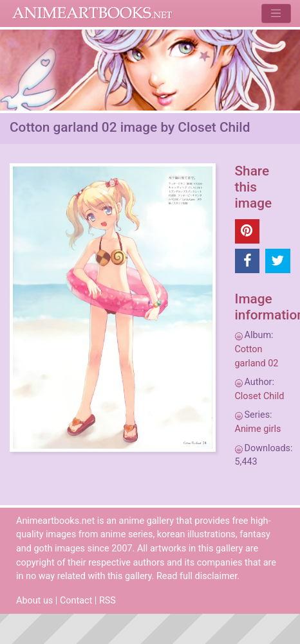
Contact (76, 601)
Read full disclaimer (197, 576)
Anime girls (258, 429)
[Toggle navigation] (276, 13)
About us (34, 601)
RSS (108, 601)
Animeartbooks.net (92, 13)
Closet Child (260, 396)
